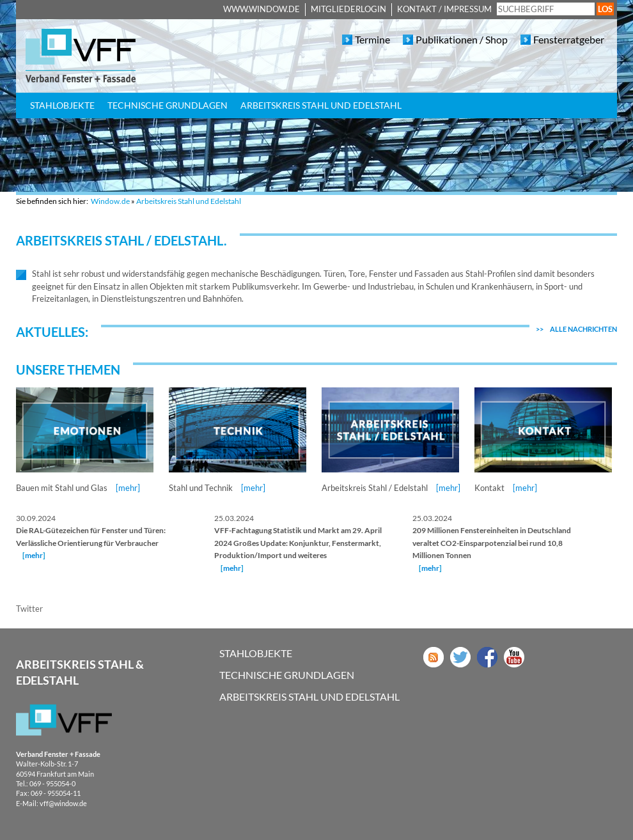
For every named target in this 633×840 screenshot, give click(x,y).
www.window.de (262, 9)
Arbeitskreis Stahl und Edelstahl (321, 105)
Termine (372, 39)
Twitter (29, 609)
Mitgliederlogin (348, 9)
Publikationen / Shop (462, 39)
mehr (34, 555)
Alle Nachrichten (576, 329)
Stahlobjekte (62, 105)
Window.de (110, 201)
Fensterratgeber (569, 39)
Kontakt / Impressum (444, 9)
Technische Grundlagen (168, 105)
